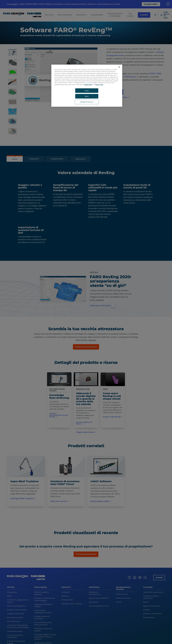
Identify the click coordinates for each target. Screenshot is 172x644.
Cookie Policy (88, 85)
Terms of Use (99, 85)
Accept (87, 91)
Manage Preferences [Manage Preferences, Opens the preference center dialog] (87, 102)
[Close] (119, 67)
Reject (87, 96)
